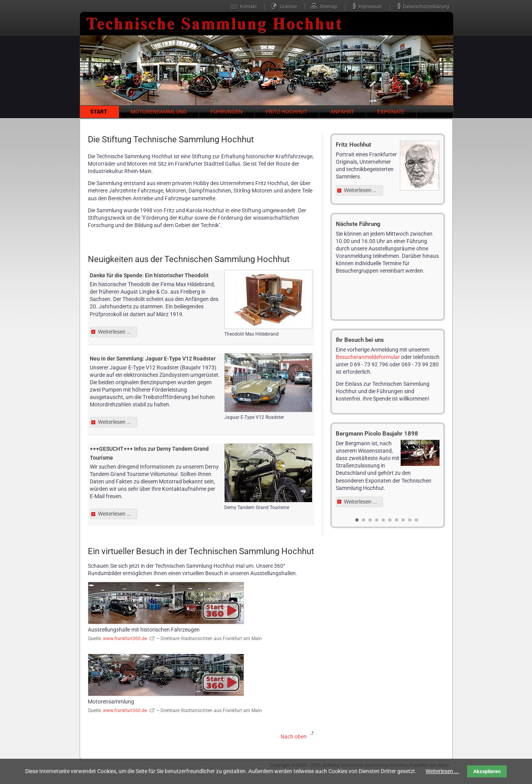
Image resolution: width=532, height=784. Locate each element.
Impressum (370, 7)
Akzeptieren (487, 771)
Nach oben (294, 737)
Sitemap (329, 7)
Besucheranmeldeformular (368, 357)
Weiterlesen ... (361, 502)
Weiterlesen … (118, 332)
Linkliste (288, 7)
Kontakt (249, 7)
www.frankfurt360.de (125, 639)
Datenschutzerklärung (426, 7)
